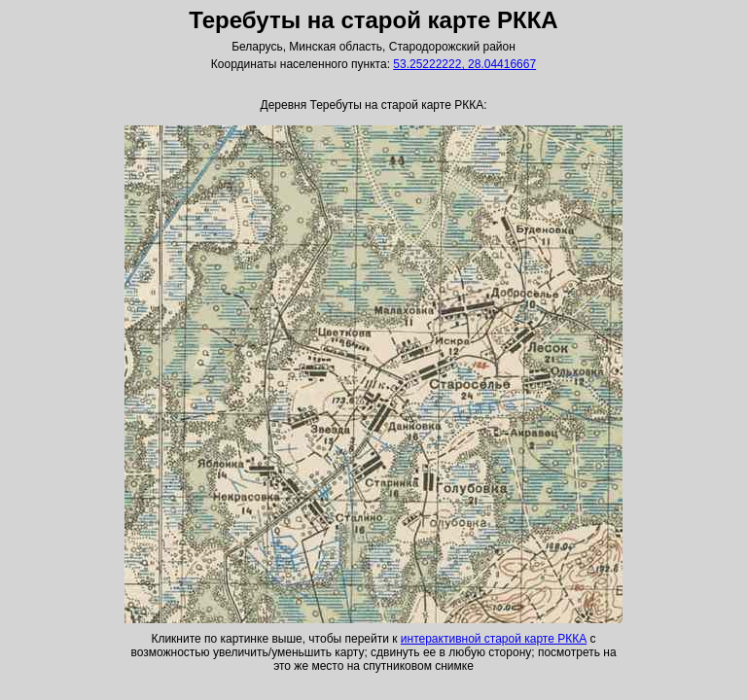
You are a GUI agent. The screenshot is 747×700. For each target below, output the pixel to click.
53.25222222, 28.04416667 (464, 64)
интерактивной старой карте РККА (494, 639)
